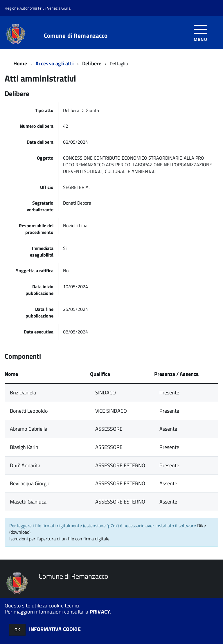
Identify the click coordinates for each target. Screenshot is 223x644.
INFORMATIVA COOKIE (55, 629)
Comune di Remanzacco (76, 36)
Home (20, 63)
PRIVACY (100, 612)
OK (17, 630)
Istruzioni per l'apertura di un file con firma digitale (59, 539)
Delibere (92, 63)
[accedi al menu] (200, 32)
